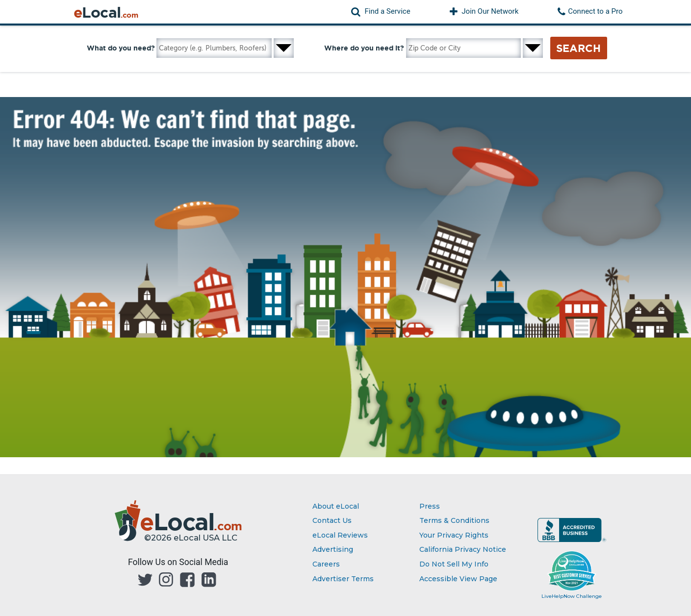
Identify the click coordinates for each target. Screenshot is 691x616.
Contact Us (332, 520)
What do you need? (121, 48)
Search (578, 48)
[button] (381, 12)
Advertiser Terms (343, 579)
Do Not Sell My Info (454, 564)
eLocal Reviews (340, 535)
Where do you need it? (364, 48)
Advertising (333, 549)
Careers (326, 564)
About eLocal (336, 506)
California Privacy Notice (463, 549)
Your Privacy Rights (454, 535)
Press (430, 506)
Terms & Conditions (454, 520)
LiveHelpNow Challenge (572, 596)
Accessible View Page (458, 579)
